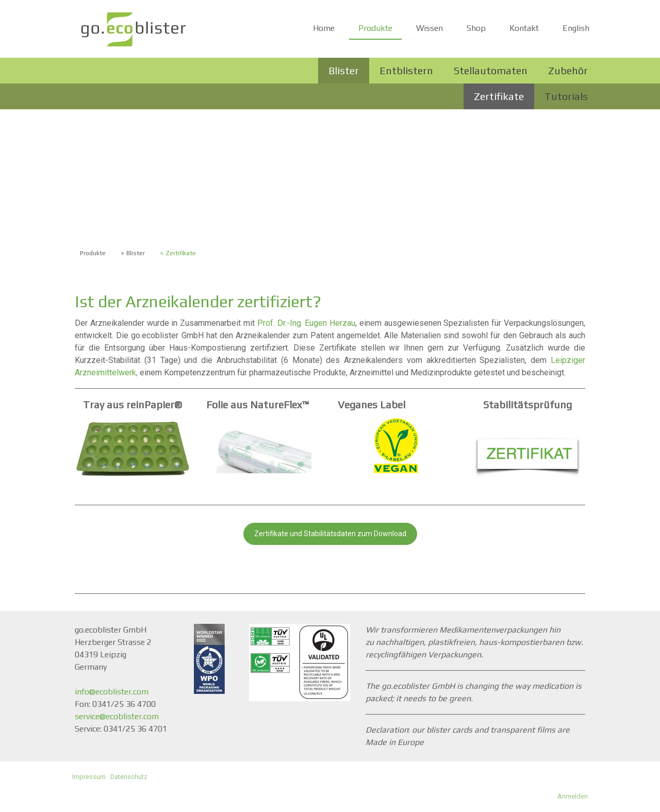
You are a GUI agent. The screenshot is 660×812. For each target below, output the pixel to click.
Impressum (89, 777)
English (576, 28)
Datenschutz (129, 777)
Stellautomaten (491, 70)
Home (324, 28)
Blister (344, 70)
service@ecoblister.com (117, 716)
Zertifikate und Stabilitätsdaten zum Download (330, 534)
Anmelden (573, 796)
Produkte (375, 28)
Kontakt (524, 28)
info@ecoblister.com (112, 692)
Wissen (430, 28)
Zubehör (568, 70)
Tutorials (566, 96)
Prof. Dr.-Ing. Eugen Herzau (306, 323)
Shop (476, 28)
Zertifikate (499, 96)
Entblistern (406, 70)
